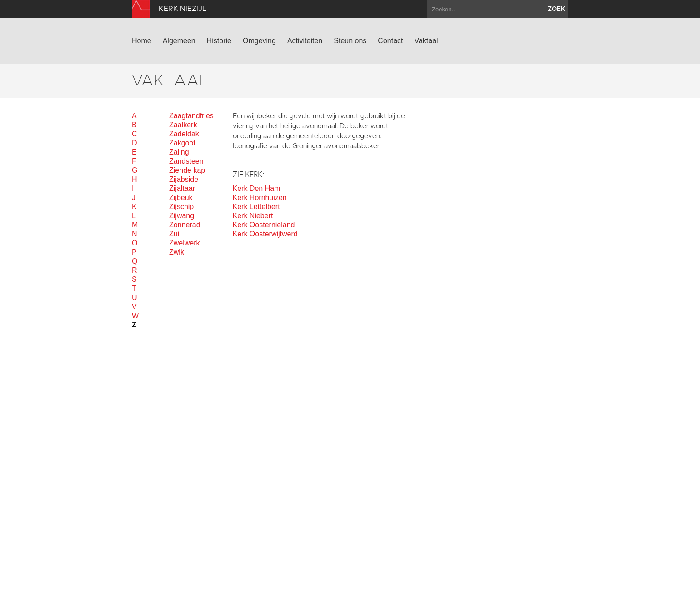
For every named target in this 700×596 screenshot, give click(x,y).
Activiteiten (305, 41)
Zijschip (181, 207)
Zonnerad (185, 225)
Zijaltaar (182, 188)
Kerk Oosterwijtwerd (265, 234)
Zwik (177, 252)
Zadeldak (184, 134)
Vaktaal (426, 41)
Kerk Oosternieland (264, 225)
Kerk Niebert (253, 216)
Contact (390, 41)
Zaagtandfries (191, 116)
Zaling (179, 152)
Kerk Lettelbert (256, 207)
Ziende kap (187, 170)
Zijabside (184, 179)
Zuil (175, 234)
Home (142, 41)
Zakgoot (182, 143)
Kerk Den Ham (257, 188)
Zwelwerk (185, 243)
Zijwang (182, 216)
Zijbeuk (181, 198)
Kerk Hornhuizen (260, 198)
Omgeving (259, 41)
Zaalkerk (183, 125)
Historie (219, 41)
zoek (557, 9)
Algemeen (179, 41)
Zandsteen (186, 161)
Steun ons (350, 41)
